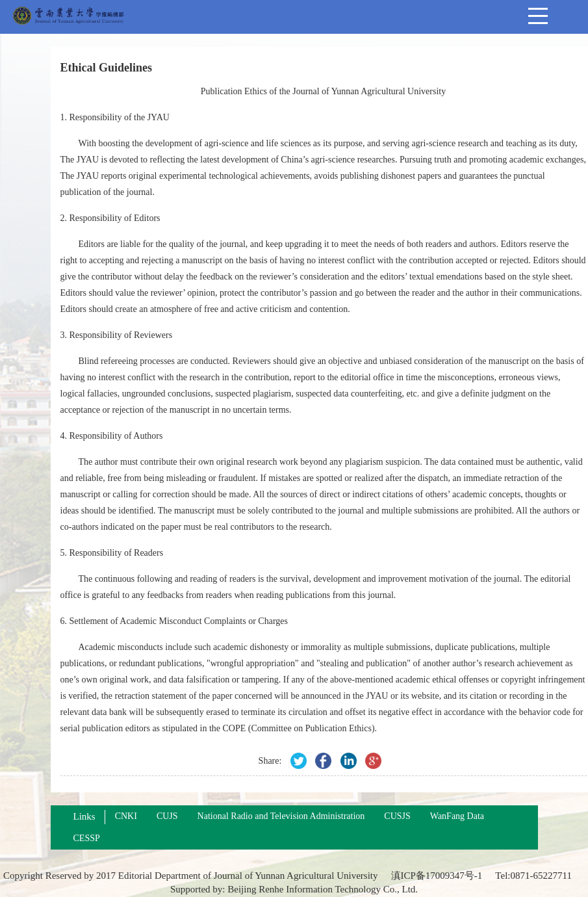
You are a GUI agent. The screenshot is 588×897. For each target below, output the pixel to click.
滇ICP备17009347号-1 (437, 876)
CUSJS (397, 816)
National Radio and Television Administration (281, 816)
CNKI (126, 816)
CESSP (87, 838)
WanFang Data (457, 816)
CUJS (167, 816)
